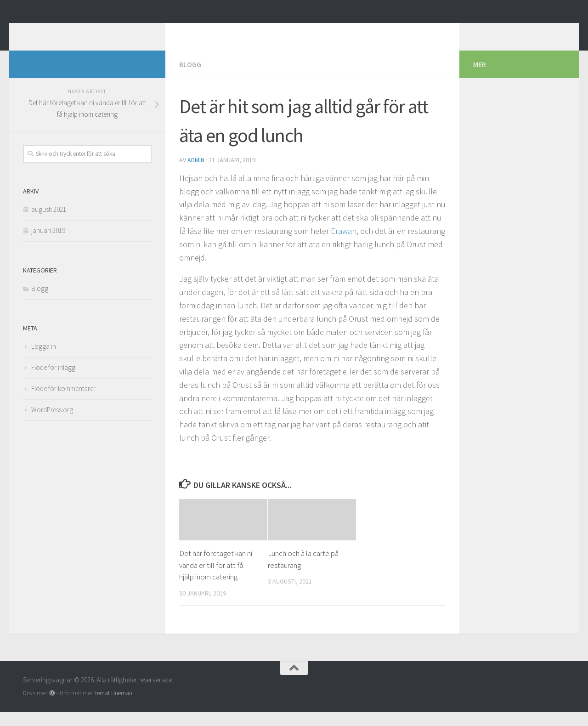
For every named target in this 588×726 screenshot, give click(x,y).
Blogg (190, 78)
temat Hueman (114, 707)
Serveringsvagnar (96, 32)
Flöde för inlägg (53, 381)
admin (196, 174)
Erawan (344, 245)
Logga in (44, 360)
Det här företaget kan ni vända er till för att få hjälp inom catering (216, 579)
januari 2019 (48, 244)
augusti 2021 (49, 223)
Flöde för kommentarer (63, 402)
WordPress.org (52, 423)
